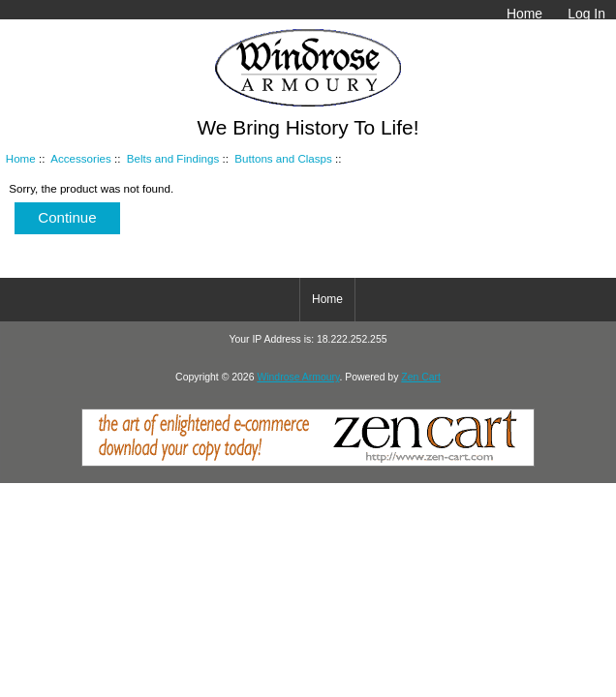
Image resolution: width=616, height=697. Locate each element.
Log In (586, 14)
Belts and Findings (173, 158)
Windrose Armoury (298, 377)
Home (524, 14)
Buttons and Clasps (283, 158)
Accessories (81, 158)
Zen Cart (421, 377)
